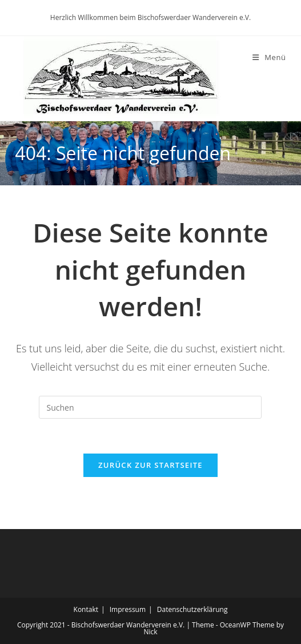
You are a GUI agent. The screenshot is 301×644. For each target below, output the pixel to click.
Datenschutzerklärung (192, 609)
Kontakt (86, 609)
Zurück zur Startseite (150, 465)
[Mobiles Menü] (269, 57)
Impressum (128, 609)
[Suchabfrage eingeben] (150, 407)
